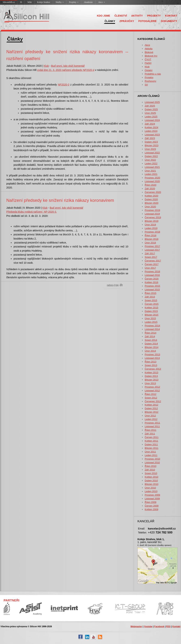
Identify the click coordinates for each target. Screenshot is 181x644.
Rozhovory (150, 81)
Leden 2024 (151, 131)
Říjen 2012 (150, 394)
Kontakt (176, 627)
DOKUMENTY (169, 21)
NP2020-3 (63, 85)
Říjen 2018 (150, 235)
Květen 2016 (151, 282)
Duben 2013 (151, 376)
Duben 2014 (151, 344)
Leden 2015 (151, 322)
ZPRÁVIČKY (127, 21)
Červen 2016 (152, 279)
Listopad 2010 (152, 462)
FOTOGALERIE (147, 21)
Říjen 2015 (150, 293)
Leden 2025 (151, 117)
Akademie (88, 2)
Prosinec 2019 (152, 210)
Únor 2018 (150, 243)
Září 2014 (150, 336)
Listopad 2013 (152, 358)
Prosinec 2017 (152, 246)
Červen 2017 (152, 264)
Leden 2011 (151, 455)
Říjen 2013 (150, 362)
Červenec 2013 (153, 369)
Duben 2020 (151, 199)
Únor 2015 (150, 318)
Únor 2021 (150, 171)
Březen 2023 (152, 145)
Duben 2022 (151, 156)
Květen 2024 (151, 127)
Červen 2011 (152, 437)
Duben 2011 (151, 444)
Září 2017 (150, 253)
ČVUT (148, 59)
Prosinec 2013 (152, 354)
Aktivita (149, 49)
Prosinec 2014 (152, 326)
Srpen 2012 (151, 398)
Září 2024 (150, 124)
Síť (146, 85)
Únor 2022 (150, 160)
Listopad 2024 (152, 120)
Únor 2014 (150, 351)
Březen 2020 (152, 203)
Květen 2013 (151, 372)
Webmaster (136, 627)
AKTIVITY (137, 16)
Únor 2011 (150, 452)
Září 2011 (150, 434)
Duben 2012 (151, 408)
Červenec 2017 (153, 261)
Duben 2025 (151, 109)
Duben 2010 (151, 481)
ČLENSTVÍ (121, 16)
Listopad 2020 (152, 181)
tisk (117, 285)
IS (21, 2)
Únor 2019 (150, 225)
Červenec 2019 (153, 217)
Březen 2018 (152, 239)
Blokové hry (151, 56)
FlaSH (148, 63)
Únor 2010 (150, 488)
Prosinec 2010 (152, 459)
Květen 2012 (151, 405)
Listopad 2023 (152, 135)
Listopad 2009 (152, 499)
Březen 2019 (152, 221)
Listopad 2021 (152, 167)
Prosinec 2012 (152, 387)
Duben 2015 (151, 311)
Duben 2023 (151, 142)
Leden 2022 (151, 163)
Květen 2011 (151, 441)
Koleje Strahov (44, 2)
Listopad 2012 (152, 391)
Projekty (74, 2)
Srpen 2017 (151, 257)
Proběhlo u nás (153, 74)
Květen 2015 (151, 308)
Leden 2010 (151, 491)
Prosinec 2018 (152, 232)
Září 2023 (150, 138)
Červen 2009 (152, 506)
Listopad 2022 (152, 153)
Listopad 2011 (152, 426)
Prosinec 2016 (152, 272)
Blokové (149, 52)
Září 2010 (150, 470)
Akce (101, 2)
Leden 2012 (151, 419)
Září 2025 (150, 106)
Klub (147, 67)
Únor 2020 (150, 207)
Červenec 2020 (153, 192)
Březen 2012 (152, 412)
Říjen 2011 (150, 430)
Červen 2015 (152, 304)
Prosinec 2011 (152, 423)
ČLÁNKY (110, 21)
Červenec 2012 (153, 401)
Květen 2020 (151, 196)
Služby (60, 2)
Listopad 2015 (152, 290)
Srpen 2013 (151, 365)
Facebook (159, 627)
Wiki (30, 2)
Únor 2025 (150, 113)
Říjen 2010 (150, 466)
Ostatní (149, 70)
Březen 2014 (152, 347)
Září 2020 (150, 189)
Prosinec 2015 (152, 286)
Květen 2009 (151, 509)
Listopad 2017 (152, 250)
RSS (168, 627)
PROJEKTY (154, 16)
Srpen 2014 (151, 340)
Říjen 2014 (150, 333)
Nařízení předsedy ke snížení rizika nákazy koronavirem (60, 200)
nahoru (110, 285)
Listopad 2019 (152, 214)
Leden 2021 (151, 174)
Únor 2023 (150, 149)
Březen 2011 (152, 448)
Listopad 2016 (152, 275)
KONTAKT (171, 16)
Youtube (148, 627)
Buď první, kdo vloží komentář (68, 66)
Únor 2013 (150, 383)
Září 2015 (150, 297)
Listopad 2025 (152, 102)
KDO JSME (103, 16)
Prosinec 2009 (152, 495)
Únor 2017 (150, 268)
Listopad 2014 (152, 329)
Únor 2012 (150, 416)
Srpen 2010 (151, 473)
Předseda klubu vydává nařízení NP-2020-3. (32, 212)
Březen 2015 (152, 315)
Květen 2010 (151, 477)
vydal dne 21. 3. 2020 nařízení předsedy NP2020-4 (66, 70)
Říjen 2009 (150, 502)
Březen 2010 (152, 484)
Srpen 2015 (151, 300)
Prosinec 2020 (152, 178)
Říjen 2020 (150, 185)
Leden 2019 (151, 228)
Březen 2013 (152, 380)
